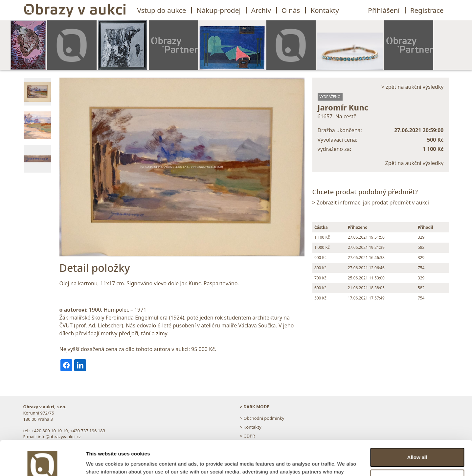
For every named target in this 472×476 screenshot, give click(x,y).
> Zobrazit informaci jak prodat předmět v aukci (371, 202)
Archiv (261, 10)
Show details (101, 463)
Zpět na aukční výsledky (415, 163)
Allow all (417, 423)
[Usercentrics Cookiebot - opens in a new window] (43, 463)
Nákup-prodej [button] (218, 10)
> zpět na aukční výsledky (413, 87)
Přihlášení (384, 10)
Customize (417, 444)
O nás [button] (291, 10)
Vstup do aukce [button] (162, 10)
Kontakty (325, 10)
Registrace (427, 10)
